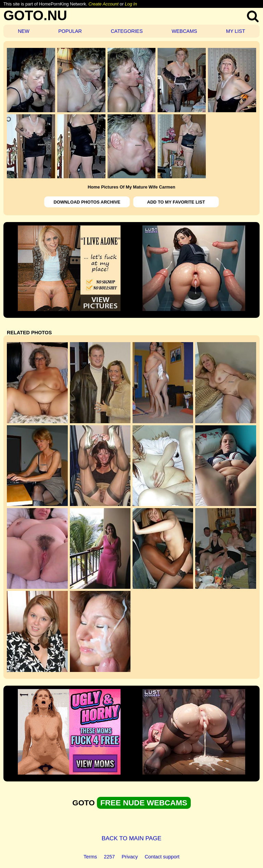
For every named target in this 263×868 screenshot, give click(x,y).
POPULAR (70, 31)
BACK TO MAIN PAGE (132, 838)
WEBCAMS (184, 31)
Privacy (130, 857)
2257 (109, 857)
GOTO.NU (35, 15)
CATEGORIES (127, 31)
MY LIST (236, 31)
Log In (131, 4)
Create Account (103, 4)
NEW (24, 31)
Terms (90, 857)
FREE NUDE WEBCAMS (144, 803)
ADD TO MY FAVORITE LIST (176, 202)
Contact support (162, 857)
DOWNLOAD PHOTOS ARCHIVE (87, 202)
